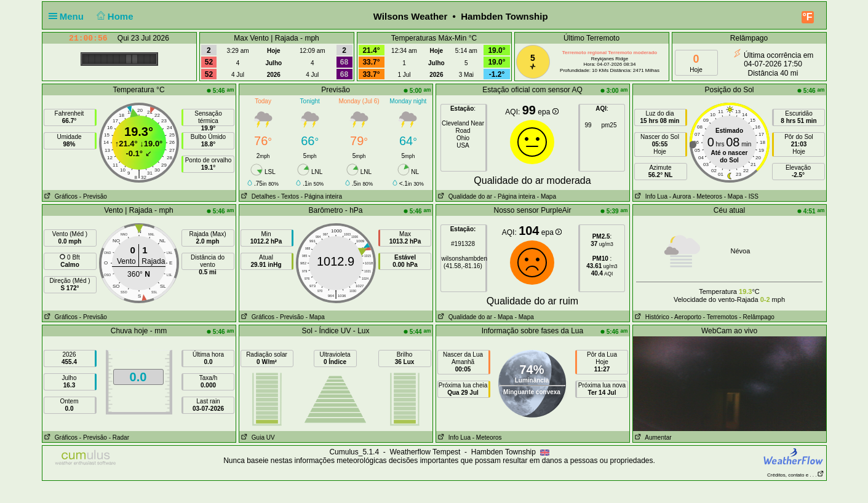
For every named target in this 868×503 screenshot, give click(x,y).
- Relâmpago (757, 317)
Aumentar (652, 438)
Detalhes (258, 196)
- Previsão (93, 196)
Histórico (651, 317)
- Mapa (546, 196)
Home (113, 16)
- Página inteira (321, 196)
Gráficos (60, 196)
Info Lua (650, 196)
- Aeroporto (686, 317)
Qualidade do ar (464, 196)
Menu (69, 16)
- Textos (288, 196)
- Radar (119, 438)
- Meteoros (707, 196)
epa (548, 112)
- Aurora (680, 196)
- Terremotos (720, 317)
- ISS (752, 196)
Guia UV (257, 438)
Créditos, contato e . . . (795, 475)
